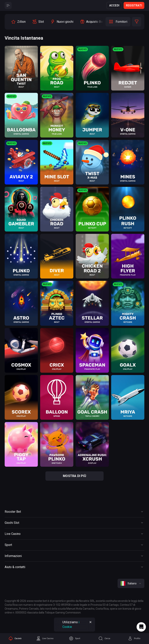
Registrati (134, 5)
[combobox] (131, 583)
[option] (18, 22)
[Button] (8, 5)
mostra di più (74, 476)
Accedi (114, 5)
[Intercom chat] (141, 627)
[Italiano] (131, 583)
